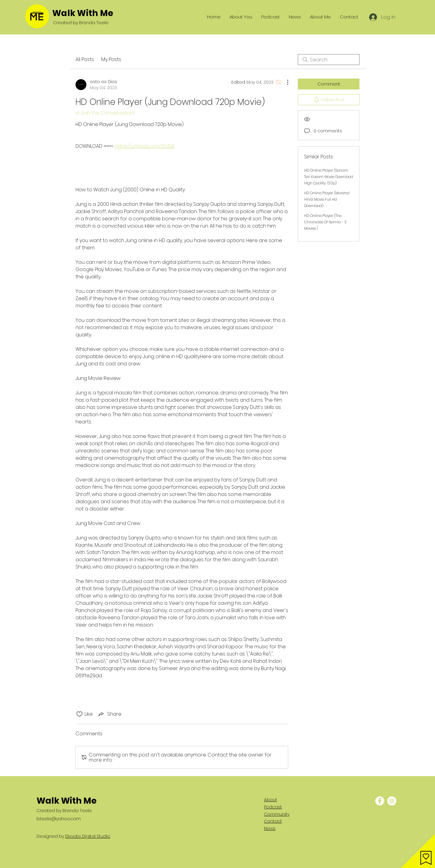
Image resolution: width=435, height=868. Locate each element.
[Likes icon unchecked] (79, 714)
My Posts (111, 59)
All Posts (85, 59)
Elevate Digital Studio (88, 836)
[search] (329, 60)
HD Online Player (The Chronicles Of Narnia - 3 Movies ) (325, 222)
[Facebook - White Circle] (380, 801)
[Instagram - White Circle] (392, 801)
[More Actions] (285, 82)
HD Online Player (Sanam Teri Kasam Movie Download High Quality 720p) (329, 177)
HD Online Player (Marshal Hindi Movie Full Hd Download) (327, 199)
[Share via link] (110, 714)
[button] (418, 851)
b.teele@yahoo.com (59, 819)
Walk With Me (83, 13)
